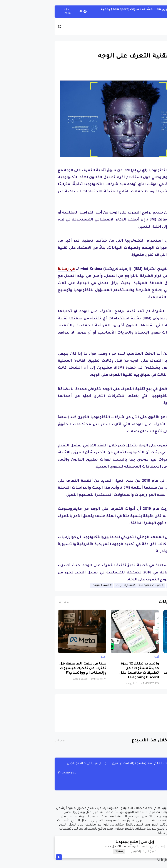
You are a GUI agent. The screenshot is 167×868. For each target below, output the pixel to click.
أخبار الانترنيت (124, 585)
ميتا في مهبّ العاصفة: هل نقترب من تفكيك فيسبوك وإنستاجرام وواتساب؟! (32, 669)
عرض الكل (12, 602)
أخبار (158, 46)
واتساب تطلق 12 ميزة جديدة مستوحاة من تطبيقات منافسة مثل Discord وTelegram (88, 671)
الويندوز (156, 11)
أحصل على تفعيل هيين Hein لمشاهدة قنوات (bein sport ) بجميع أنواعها (97, 11)
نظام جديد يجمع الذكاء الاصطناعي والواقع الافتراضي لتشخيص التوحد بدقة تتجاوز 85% (136, 671)
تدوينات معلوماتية (99, 585)
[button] (156, 122)
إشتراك (68, 851)
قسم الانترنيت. (49, 585)
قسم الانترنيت (73, 585)
